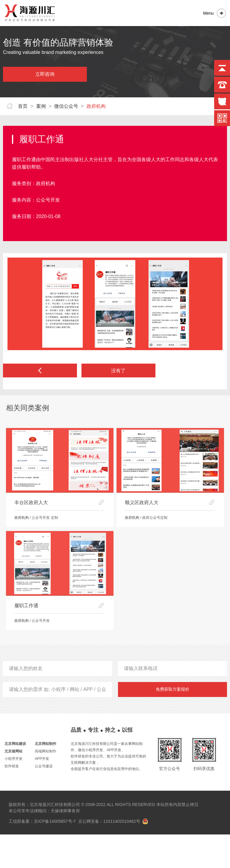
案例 (41, 106)
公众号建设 (44, 800)
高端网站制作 (46, 785)
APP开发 (42, 792)
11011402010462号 (122, 855)
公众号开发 (48, 200)
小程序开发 (13, 792)
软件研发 (12, 800)
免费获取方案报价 (172, 723)
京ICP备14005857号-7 (55, 855)
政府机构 (96, 106)
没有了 (118, 371)
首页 (23, 106)
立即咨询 (45, 74)
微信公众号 (66, 106)
